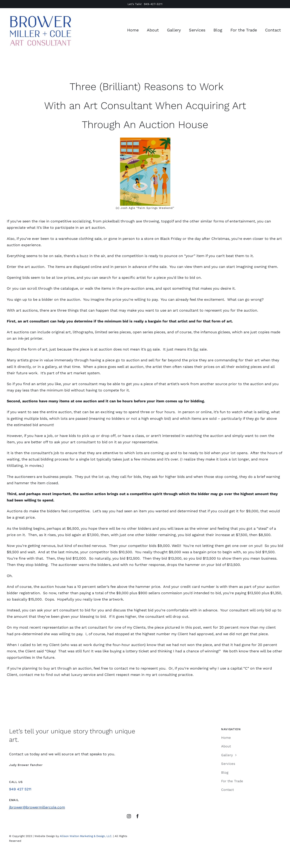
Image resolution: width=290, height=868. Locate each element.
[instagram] (129, 816)
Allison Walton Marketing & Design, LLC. (86, 836)
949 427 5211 (20, 789)
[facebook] (138, 816)
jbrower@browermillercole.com (37, 807)
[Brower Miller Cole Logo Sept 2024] (40, 15)
